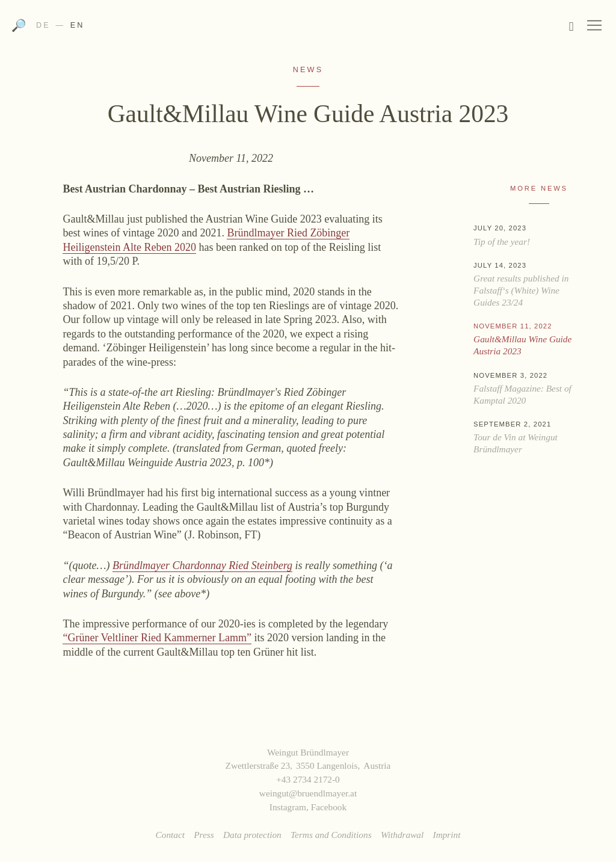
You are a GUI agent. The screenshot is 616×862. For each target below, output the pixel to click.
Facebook (329, 807)
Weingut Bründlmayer (308, 29)
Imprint (447, 835)
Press (204, 835)
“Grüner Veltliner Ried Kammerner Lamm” (157, 638)
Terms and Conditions (331, 835)
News (308, 70)
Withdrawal (402, 835)
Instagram (288, 807)
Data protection (252, 835)
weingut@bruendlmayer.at (308, 793)
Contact (170, 835)
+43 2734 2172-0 (308, 779)
